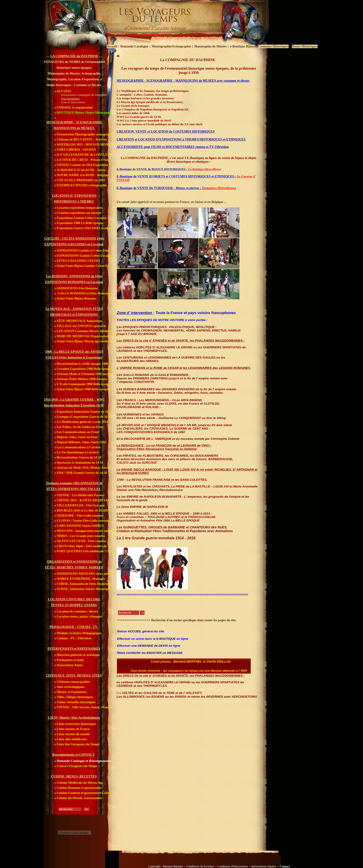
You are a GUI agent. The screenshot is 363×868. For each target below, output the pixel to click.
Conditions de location (200, 866)
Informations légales (264, 866)
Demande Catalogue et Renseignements (83, 761)
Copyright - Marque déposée (166, 866)
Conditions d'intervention (232, 866)
